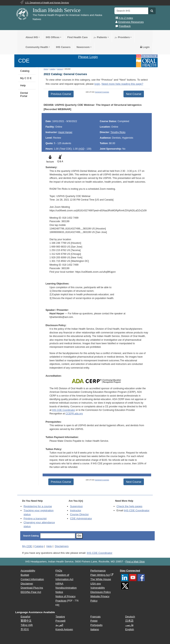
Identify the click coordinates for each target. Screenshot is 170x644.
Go (79, 536)
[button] (152, 11)
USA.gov (96, 584)
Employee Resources (131, 22)
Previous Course (61, 94)
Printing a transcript (35, 518)
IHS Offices (53, 37)
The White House (101, 579)
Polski (94, 621)
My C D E (26, 78)
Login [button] (145, 47)
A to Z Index (126, 18)
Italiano (95, 629)
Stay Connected (130, 571)
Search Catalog (31, 536)
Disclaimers (62, 546)
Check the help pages (130, 506)
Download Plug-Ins (32, 588)
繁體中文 (26, 621)
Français (95, 617)
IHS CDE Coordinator (64, 410)
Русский (60, 621)
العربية (59, 625)
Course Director (79, 514)
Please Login (88, 57)
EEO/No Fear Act (31, 592)
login (97, 84)
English (130, 629)
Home (46, 69)
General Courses (102, 92)
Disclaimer (27, 584)
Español (25, 617)
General (60, 69)
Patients (100, 37)
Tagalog (60, 617)
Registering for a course (38, 506)
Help (23, 85)
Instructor (76, 510)
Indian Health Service (57, 10)
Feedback (125, 26)
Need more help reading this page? (122, 84)
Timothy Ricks (118, 132)
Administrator (81, 518)
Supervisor (76, 506)
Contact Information (32, 579)
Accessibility (28, 571)
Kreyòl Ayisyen (64, 629)
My (27, 546)
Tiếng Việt (27, 625)
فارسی (129, 625)
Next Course (134, 94)
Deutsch (130, 617)
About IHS (32, 37)
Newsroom (83, 47)
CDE (24, 61)
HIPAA (59, 584)
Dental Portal (24, 94)
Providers (122, 37)
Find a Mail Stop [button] (135, 562)
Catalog (25, 71)
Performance (98, 571)
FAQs (59, 571)
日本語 (129, 621)
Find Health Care (77, 37)
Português (96, 625)
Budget (25, 575)
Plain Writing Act (100, 575)
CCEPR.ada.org (74, 414)
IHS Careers (63, 47)
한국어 (25, 629)
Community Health (37, 47)
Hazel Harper (65, 132)
